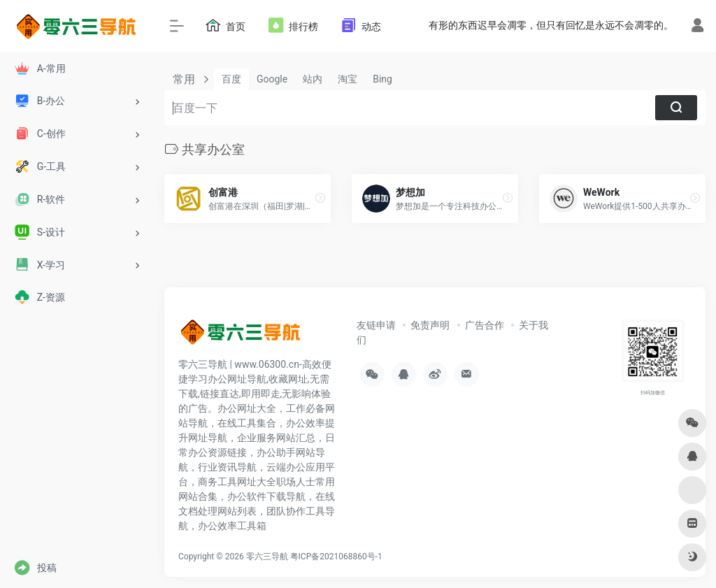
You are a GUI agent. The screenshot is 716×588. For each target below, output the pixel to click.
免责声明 (430, 325)
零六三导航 (267, 557)
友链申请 (376, 325)
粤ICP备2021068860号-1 (336, 557)
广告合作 (485, 325)
